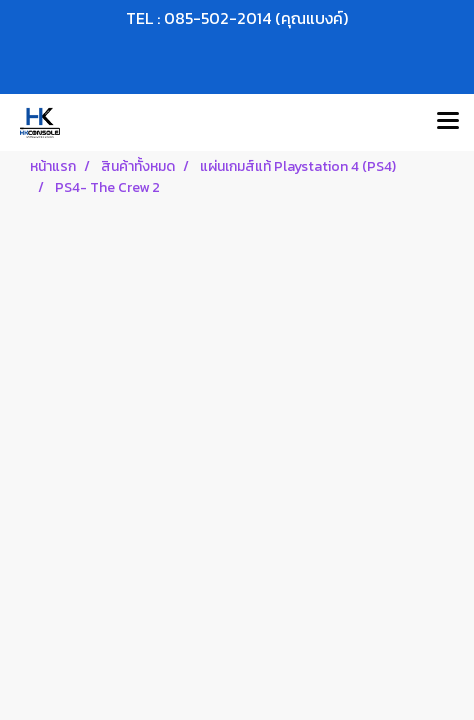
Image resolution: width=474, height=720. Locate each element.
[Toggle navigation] (448, 122)
